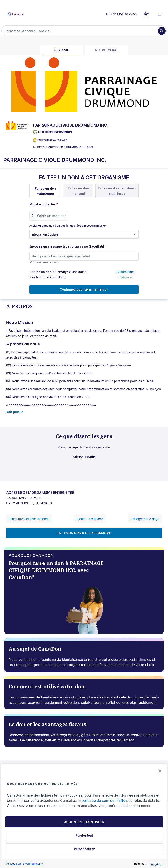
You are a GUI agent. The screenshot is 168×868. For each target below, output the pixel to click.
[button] (160, 771)
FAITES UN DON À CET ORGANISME (84, 533)
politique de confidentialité (103, 800)
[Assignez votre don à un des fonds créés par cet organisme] (84, 234)
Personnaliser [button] (84, 849)
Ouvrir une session (121, 14)
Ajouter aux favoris (90, 519)
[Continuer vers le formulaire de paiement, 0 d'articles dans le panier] (148, 14)
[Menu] (160, 14)
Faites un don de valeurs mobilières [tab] (117, 191)
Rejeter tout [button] (84, 835)
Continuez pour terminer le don (84, 289)
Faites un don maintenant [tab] (45, 191)
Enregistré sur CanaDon (52, 132)
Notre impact (107, 50)
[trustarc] (154, 864)
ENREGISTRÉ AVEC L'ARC (50, 140)
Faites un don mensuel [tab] (78, 191)
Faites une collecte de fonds (29, 519)
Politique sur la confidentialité (25, 864)
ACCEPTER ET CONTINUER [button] (84, 822)
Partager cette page (145, 519)
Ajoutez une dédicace (125, 274)
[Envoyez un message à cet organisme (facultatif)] (84, 256)
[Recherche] (80, 31)
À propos (61, 50)
